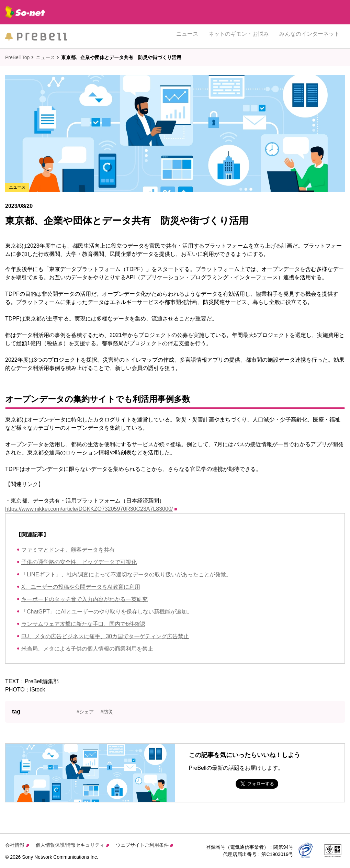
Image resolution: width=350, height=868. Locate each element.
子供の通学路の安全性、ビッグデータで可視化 (79, 562)
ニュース (187, 36)
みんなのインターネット (309, 36)
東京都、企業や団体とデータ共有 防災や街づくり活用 (121, 57)
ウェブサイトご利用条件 (144, 845)
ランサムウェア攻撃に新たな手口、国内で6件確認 (83, 624)
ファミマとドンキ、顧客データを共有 (68, 550)
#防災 (107, 712)
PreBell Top (17, 57)
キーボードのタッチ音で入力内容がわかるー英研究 (84, 599)
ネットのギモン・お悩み (239, 36)
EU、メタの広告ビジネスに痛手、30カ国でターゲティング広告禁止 (105, 636)
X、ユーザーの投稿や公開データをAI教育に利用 (81, 587)
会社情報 (17, 845)
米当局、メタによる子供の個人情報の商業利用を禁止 (87, 649)
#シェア (85, 712)
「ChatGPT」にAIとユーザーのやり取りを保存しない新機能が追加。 (107, 612)
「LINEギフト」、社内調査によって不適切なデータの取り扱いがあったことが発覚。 (126, 574)
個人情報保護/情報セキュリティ (72, 845)
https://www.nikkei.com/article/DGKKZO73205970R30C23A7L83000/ (91, 509)
